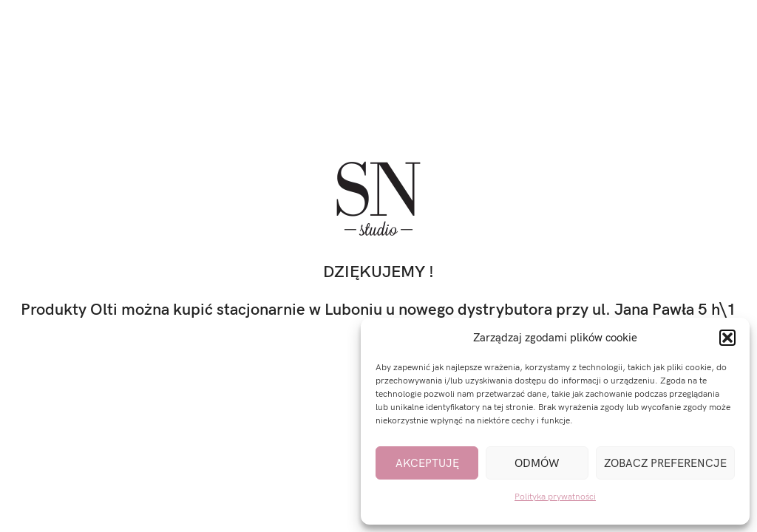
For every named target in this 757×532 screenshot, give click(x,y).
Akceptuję (427, 463)
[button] (727, 338)
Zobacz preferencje (665, 463)
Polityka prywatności (555, 497)
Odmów (537, 463)
